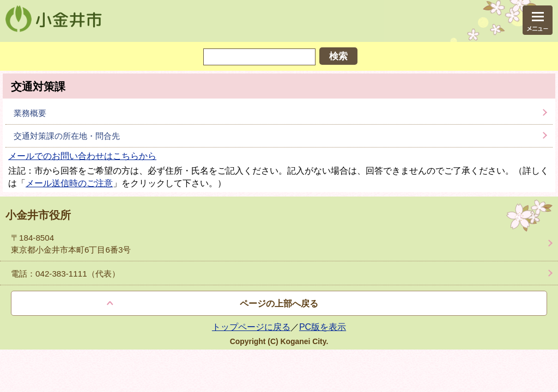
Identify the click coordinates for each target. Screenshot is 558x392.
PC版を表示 (323, 327)
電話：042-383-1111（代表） (65, 274)
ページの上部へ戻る (279, 304)
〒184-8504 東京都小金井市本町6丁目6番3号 (71, 243)
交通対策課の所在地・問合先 (67, 136)
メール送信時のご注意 (69, 183)
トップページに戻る (251, 327)
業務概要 (30, 113)
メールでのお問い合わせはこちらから (82, 156)
